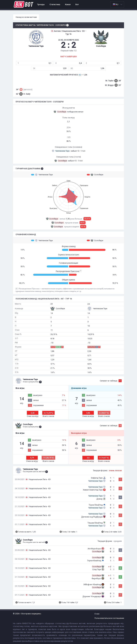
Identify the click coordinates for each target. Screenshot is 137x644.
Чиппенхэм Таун (42, 175)
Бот (77, 4)
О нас (97, 614)
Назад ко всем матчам (26, 17)
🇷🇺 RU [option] (116, 4)
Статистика (55, 4)
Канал (68, 4)
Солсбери (95, 175)
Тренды (41, 4)
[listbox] (117, 4)
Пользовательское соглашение (109, 618)
